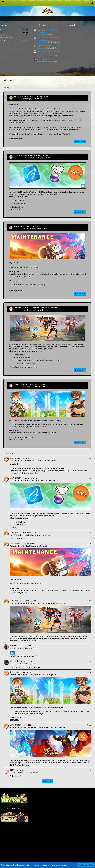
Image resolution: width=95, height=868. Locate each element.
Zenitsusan (41, 34)
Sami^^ (40, 62)
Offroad (14, 661)
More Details (83, 865)
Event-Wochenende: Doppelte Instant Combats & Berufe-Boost (44, 727)
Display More (48, 781)
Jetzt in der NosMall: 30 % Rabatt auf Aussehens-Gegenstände (35, 308)
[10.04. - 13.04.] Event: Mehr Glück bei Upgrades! (31, 384)
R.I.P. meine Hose (43, 59)
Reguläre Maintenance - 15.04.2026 (49, 46)
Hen (12, 770)
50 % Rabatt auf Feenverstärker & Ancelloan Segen (31, 156)
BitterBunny (24, 40)
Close (91, 865)
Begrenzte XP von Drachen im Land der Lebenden (31, 97)
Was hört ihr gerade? (32, 773)
